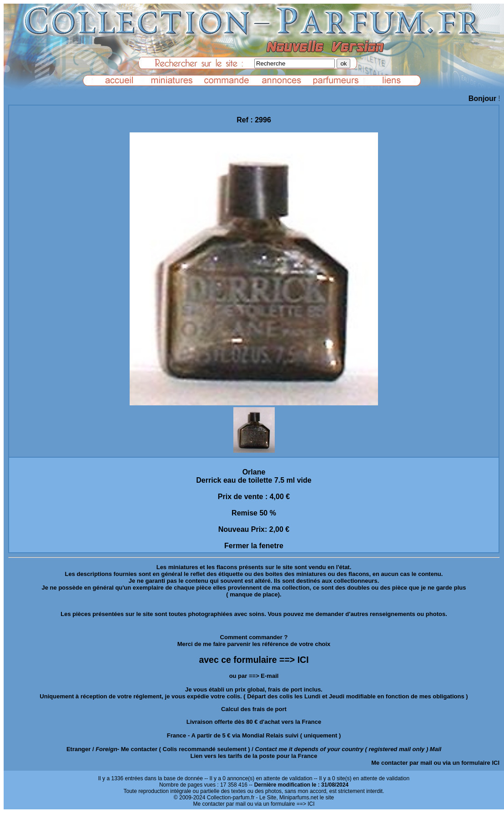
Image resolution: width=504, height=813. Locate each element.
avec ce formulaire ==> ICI (254, 660)
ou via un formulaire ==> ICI (281, 804)
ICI (496, 763)
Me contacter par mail (402, 763)
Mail (436, 749)
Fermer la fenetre (254, 546)
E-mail (270, 676)
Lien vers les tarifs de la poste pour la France (254, 756)
